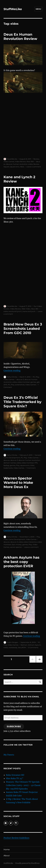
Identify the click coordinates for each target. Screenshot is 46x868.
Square (6, 167)
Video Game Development (14, 539)
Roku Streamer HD (15, 775)
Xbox (22, 167)
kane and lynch (29, 311)
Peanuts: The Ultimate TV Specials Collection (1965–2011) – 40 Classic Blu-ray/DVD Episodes (23, 785)
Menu (38, 9)
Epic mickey (17, 545)
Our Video (38, 306)
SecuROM (22, 647)
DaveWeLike (12, 159)
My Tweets (9, 755)
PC (34, 377)
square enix (15, 167)
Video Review (20, 161)
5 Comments (33, 647)
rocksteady (13, 647)
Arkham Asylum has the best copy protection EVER (21, 562)
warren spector (16, 547)
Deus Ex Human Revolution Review (20, 37)
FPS (36, 463)
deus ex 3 (20, 379)
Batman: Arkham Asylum (31, 645)
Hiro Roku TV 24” (15, 778)
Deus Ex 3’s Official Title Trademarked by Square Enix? (23, 402)
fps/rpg (6, 465)
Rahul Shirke (12, 377)
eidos (30, 164)
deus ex (7, 460)
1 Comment (31, 468)
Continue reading (12, 370)
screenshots (20, 385)
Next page (39, 663)
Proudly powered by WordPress (27, 863)
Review (36, 159)
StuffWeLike (13, 9)
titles (32, 465)
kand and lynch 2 (15, 311)
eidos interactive (30, 542)
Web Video (26, 309)
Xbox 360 (30, 161)
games (33, 382)
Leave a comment (34, 167)
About (7, 856)
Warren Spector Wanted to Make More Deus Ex (18, 483)
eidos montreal (24, 382)
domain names (10, 463)
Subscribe (14, 727)
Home (7, 850)
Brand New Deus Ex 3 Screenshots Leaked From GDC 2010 (23, 329)
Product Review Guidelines (16, 838)
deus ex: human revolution (17, 164)
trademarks (8, 468)
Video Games (9, 161)
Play (37, 377)
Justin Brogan (13, 642)
